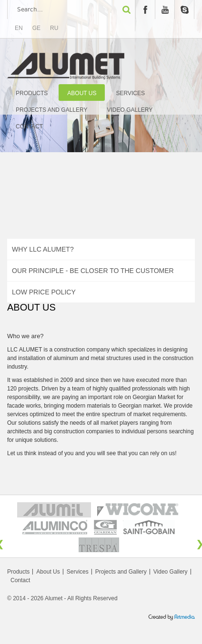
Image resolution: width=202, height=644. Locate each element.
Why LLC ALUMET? (43, 249)
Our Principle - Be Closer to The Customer (93, 271)
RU (54, 28)
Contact (29, 127)
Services (130, 93)
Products (32, 93)
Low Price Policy (44, 292)
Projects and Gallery (52, 110)
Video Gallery (130, 110)
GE (36, 28)
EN (19, 28)
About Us (82, 93)
